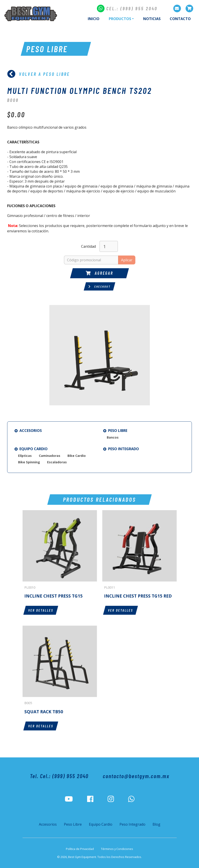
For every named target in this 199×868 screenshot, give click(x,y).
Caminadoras (50, 456)
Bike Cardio (77, 456)
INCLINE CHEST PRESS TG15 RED (138, 596)
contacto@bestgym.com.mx (136, 776)
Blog (156, 824)
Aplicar (127, 260)
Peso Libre (115, 431)
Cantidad (88, 246)
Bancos (113, 437)
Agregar (99, 273)
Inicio (94, 19)
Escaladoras (57, 462)
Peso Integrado (121, 449)
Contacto (180, 19)
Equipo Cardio (31, 449)
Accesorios (28, 431)
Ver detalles (41, 610)
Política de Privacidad (80, 849)
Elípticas (25, 456)
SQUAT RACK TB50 (44, 712)
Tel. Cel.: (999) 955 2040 (59, 776)
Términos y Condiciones (117, 849)
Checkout (99, 286)
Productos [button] (120, 19)
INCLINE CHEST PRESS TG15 (53, 596)
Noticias (152, 19)
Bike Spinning (29, 462)
